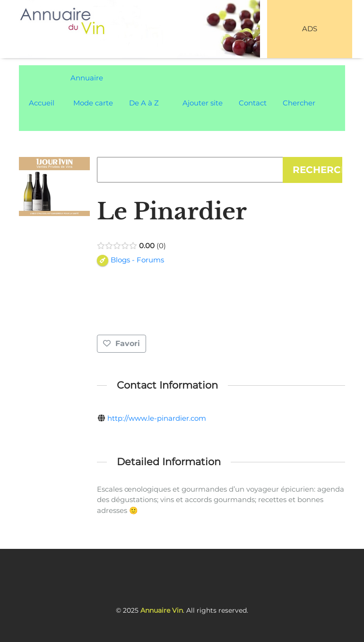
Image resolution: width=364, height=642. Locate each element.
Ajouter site (203, 103)
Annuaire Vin (162, 610)
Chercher (299, 103)
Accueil (42, 103)
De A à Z (144, 103)
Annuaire (87, 78)
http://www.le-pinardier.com (157, 418)
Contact (253, 103)
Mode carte (93, 103)
